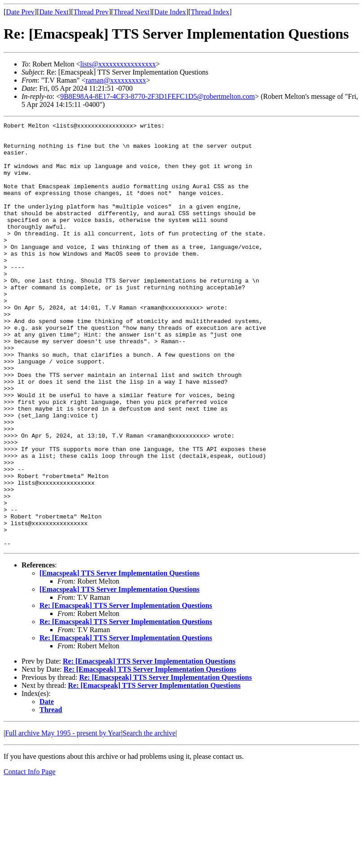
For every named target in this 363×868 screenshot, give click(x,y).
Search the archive (149, 818)
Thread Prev (91, 12)
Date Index (170, 12)
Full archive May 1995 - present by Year (63, 818)
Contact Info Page (30, 857)
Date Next (54, 12)
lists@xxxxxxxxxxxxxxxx (118, 64)
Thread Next (131, 12)
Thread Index (210, 12)
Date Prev (20, 12)
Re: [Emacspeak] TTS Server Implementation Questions (126, 690)
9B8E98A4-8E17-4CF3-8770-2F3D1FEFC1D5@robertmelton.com (157, 96)
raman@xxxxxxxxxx (116, 80)
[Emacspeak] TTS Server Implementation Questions (120, 658)
